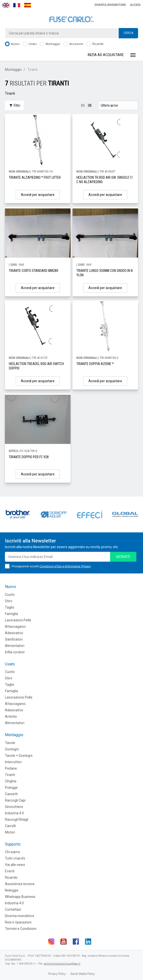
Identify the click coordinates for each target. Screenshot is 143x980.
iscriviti (123, 557)
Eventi (10, 871)
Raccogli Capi (15, 800)
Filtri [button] (14, 105)
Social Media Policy (83, 974)
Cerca (128, 33)
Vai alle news (15, 865)
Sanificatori (14, 639)
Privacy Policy (57, 974)
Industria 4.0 (14, 813)
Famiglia (11, 614)
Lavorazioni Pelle (18, 620)
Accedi (135, 5)
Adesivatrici (14, 633)
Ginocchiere (14, 807)
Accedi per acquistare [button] (38, 195)
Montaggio (50, 44)
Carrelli (10, 826)
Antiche (11, 717)
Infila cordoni (15, 652)
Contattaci (13, 909)
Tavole (10, 743)
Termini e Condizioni (21, 929)
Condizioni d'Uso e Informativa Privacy (65, 566)
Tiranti (10, 775)
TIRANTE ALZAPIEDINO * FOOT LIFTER (35, 177)
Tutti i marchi (15, 858)
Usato (30, 44)
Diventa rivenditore (110, 5)
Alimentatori (15, 646)
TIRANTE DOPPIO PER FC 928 (29, 457)
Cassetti (11, 794)
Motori (10, 832)
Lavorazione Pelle (19, 697)
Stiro (9, 601)
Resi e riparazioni (18, 922)
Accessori (73, 44)
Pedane (11, 768)
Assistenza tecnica (20, 884)
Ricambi (95, 44)
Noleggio (12, 890)
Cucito (10, 595)
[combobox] (71, 33)
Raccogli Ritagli (17, 819)
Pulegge (11, 788)
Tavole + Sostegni (19, 756)
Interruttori (13, 762)
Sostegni (12, 749)
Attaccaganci (15, 627)
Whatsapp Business (20, 897)
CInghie (11, 781)
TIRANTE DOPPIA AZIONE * (95, 364)
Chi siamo (13, 852)
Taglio (10, 607)
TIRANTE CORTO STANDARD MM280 (34, 271)
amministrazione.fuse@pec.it (62, 964)
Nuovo (12, 44)
